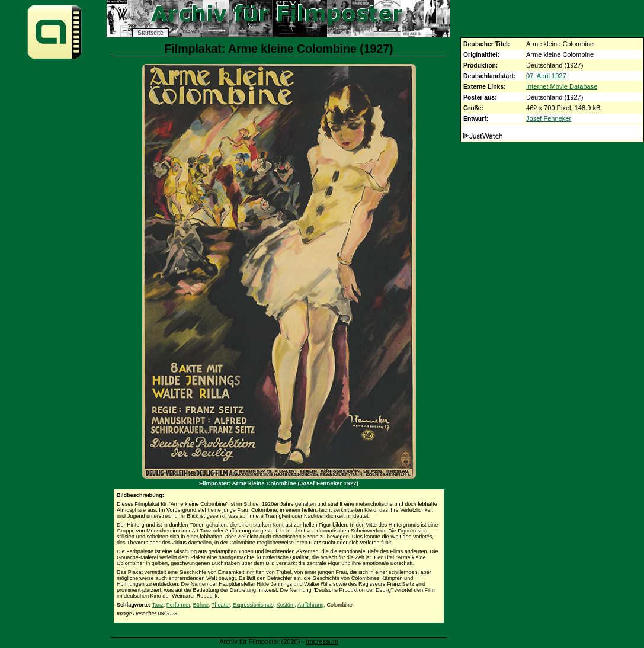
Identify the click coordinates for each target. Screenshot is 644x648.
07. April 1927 (546, 76)
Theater (221, 605)
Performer (178, 605)
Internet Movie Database (562, 86)
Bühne (201, 605)
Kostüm (286, 605)
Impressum (322, 641)
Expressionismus (253, 605)
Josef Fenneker (549, 118)
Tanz (157, 605)
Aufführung (310, 605)
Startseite (150, 33)
